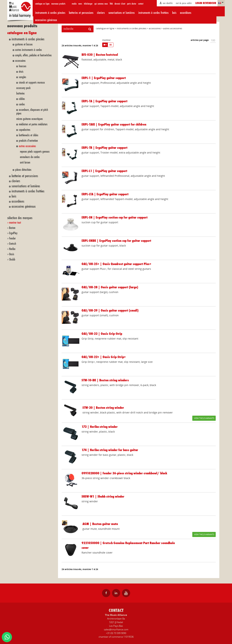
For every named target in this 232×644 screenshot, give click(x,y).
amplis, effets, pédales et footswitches (33, 55)
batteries (20, 93)
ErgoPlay (13, 233)
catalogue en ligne (42, 4)
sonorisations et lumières (122, 13)
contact (141, 4)
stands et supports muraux (32, 83)
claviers (101, 13)
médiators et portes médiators (33, 124)
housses (23, 66)
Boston (12, 228)
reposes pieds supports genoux (35, 152)
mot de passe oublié (183, 3)
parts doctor (132, 4)
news (80, 4)
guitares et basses (24, 44)
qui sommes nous (101, 4)
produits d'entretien (28, 141)
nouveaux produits (58, 4)
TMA (111, 4)
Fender (12, 238)
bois (174, 13)
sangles (22, 77)
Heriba (12, 249)
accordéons (186, 13)
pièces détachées (23, 170)
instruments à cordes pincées (50, 13)
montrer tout (15, 223)
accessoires (20, 61)
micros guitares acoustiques (30, 119)
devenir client (120, 4)
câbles (22, 99)
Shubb (12, 260)
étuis (21, 72)
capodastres (25, 130)
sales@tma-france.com (116, 629)
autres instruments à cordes (29, 50)
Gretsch (13, 244)
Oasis (12, 254)
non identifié (166, 3)
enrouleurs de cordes (30, 157)
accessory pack (23, 88)
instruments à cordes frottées (153, 13)
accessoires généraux (46, 20)
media (74, 4)
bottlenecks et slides (29, 135)
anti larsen (25, 162)
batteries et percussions (81, 13)
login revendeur (206, 3)
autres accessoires (27, 146)
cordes (22, 104)
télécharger (88, 4)
